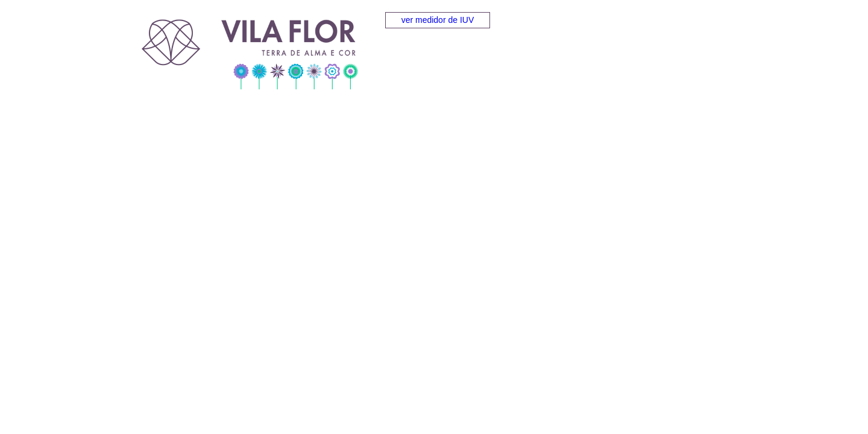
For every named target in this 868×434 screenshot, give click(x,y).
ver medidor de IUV (438, 20)
